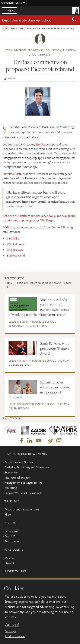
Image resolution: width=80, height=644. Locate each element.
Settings (10, 631)
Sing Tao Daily (15, 250)
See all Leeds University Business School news (38, 283)
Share (12, 78)
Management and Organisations (23, 483)
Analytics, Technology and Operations (27, 467)
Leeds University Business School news (32, 50)
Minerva (9, 558)
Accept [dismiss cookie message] (12, 624)
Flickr (8, 514)
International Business (18, 477)
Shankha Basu (12, 174)
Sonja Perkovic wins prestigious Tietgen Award (55, 348)
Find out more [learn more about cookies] (15, 636)
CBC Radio (13, 238)
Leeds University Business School (27, 20)
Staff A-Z (10, 536)
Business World (16, 255)
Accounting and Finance (19, 462)
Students (10, 563)
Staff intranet (13, 541)
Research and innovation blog (22, 509)
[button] (74, 20)
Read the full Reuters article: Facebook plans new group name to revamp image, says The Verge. (39, 218)
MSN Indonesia (16, 244)
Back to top (11, 418)
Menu (12, 10)
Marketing (11, 488)
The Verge (42, 144)
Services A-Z (12, 531)
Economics (11, 472)
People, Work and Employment (23, 493)
